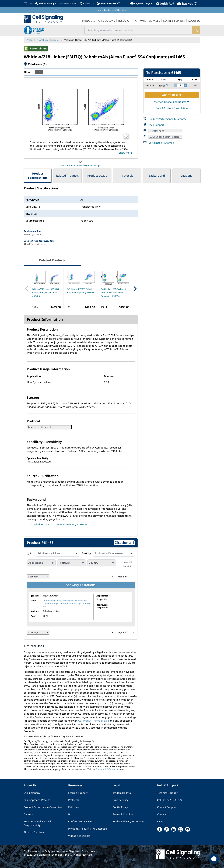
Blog (71, 814)
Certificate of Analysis (161, 143)
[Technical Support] (46, 3)
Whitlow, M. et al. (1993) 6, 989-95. (61, 524)
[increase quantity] (185, 85)
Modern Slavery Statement (128, 821)
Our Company (32, 793)
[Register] (137, 3)
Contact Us (163, 814)
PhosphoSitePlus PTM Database (87, 829)
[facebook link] (160, 829)
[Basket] (187, 3)
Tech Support (156, 125)
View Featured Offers (112, 10)
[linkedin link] (174, 829)
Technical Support (168, 793)
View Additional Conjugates (172, 102)
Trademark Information (107, 769)
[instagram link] (181, 829)
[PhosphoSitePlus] (108, 3)
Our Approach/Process (37, 800)
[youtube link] (188, 829)
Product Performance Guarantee (168, 119)
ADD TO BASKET (172, 95)
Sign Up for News (34, 832)
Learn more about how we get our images (81, 166)
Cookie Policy (120, 807)
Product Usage (97, 176)
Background (157, 176)
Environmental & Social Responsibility (37, 823)
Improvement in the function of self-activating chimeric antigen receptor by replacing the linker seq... (66, 603)
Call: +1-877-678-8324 (170, 800)
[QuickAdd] (165, 3)
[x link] (167, 829)
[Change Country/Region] (28, 3)
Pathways (74, 807)
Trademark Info (122, 793)
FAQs (160, 821)
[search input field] (139, 30)
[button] (214, 859)
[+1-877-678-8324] (68, 3)
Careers (28, 814)
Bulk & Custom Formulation (172, 108)
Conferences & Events (81, 821)
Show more (125, 153)
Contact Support (167, 807)
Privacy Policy (120, 800)
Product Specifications (38, 176)
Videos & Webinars (79, 836)
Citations (186, 176)
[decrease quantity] (175, 85)
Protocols (127, 176)
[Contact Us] (87, 3)
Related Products (67, 176)
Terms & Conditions (124, 814)
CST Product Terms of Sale (94, 721)
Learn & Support (78, 793)
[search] (196, 30)
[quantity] (180, 85)
